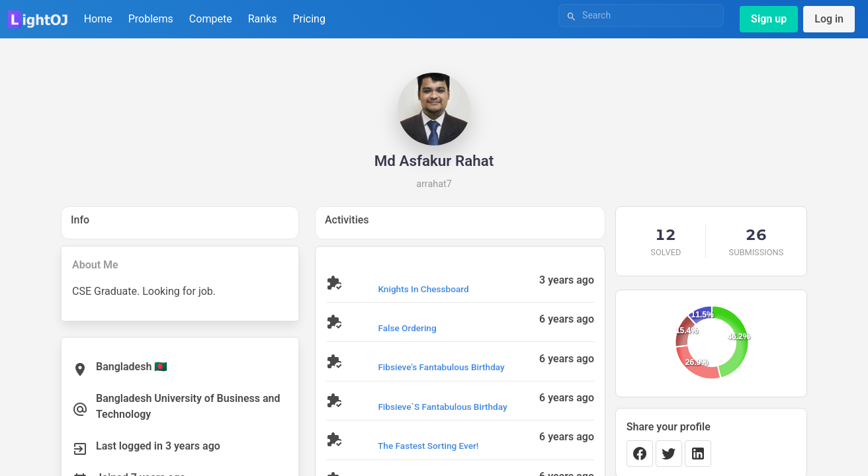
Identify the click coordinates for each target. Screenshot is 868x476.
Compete (211, 19)
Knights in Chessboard (423, 289)
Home (98, 19)
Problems (151, 19)
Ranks (263, 19)
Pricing (309, 19)
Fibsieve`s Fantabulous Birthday (442, 407)
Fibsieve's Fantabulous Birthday (441, 367)
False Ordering (407, 328)
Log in (829, 19)
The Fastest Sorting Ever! (428, 446)
